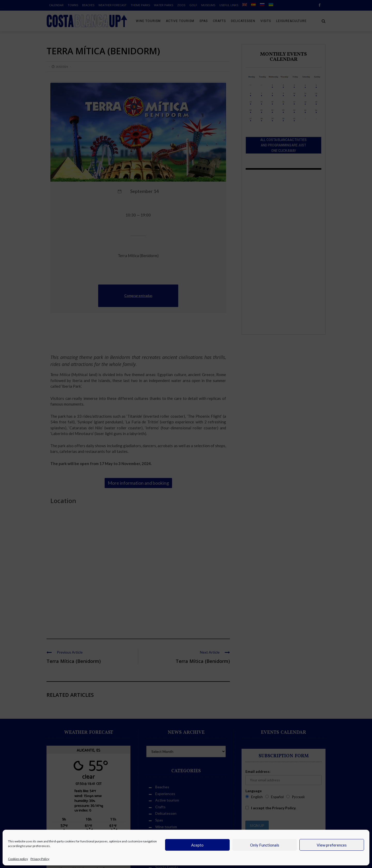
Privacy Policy (40, 859)
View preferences (332, 845)
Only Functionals (265, 845)
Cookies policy (18, 859)
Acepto (197, 845)
